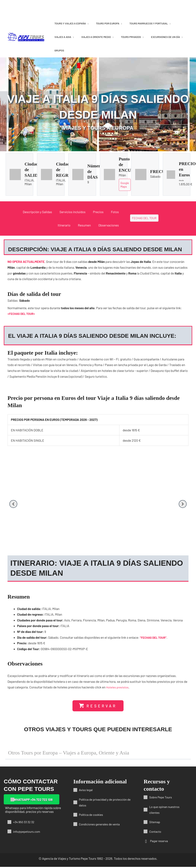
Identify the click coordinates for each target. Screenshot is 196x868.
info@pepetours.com (28, 832)
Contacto (156, 832)
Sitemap (155, 823)
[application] (87, 23)
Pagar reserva (160, 842)
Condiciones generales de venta (101, 825)
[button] (13, 504)
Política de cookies (92, 816)
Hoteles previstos (118, 688)
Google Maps (125, 185)
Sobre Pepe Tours (161, 798)
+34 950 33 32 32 (24, 823)
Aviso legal (86, 791)
